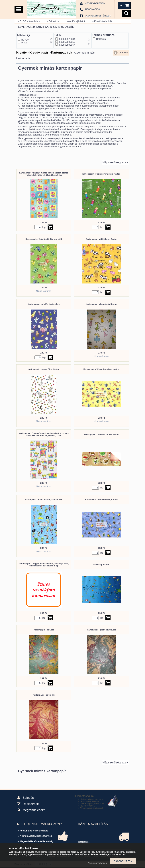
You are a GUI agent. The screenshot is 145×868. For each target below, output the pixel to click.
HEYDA (25, 40)
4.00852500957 (67, 45)
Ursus (24, 43)
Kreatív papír (39, 53)
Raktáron (101, 39)
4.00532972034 (67, 39)
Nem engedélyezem (98, 863)
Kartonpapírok (62, 53)
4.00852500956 (67, 42)
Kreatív (22, 53)
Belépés (28, 798)
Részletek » (84, 842)
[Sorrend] (115, 162)
